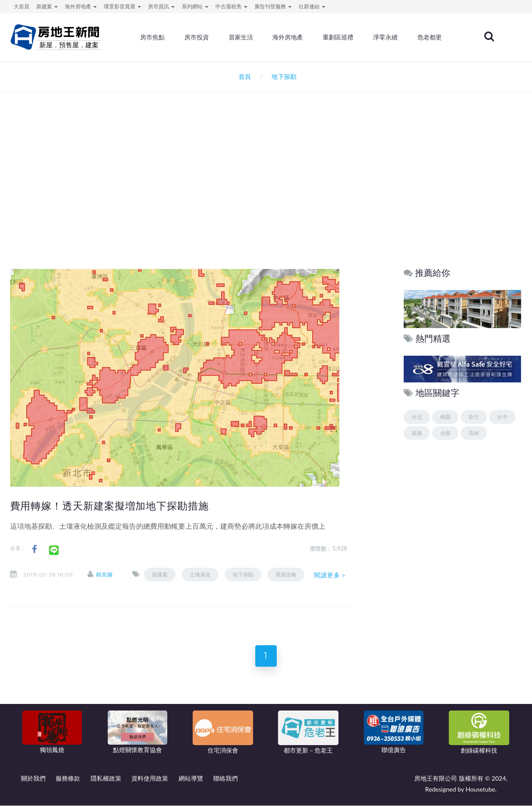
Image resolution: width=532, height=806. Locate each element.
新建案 (160, 574)
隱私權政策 (106, 779)
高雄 (474, 433)
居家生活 (241, 37)
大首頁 (21, 6)
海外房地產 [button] (81, 6)
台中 (502, 417)
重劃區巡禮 (338, 37)
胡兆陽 (104, 574)
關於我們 (33, 779)
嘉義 (417, 433)
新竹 (474, 417)
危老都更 (430, 37)
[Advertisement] (266, 187)
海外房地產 (288, 37)
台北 (417, 417)
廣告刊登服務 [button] (273, 6)
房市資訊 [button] (161, 6)
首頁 (243, 76)
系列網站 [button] (195, 6)
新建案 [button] (47, 6)
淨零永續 (386, 37)
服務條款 (68, 779)
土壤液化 (201, 574)
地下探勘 (243, 574)
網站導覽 (191, 779)
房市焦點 (153, 37)
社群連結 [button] (312, 6)
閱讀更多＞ (331, 575)
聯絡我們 (225, 779)
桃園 (445, 417)
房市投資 (197, 37)
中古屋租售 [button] (231, 6)
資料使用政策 (150, 779)
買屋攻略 (286, 574)
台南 (445, 433)
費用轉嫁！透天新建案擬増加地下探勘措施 (109, 506)
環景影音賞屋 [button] (122, 6)
